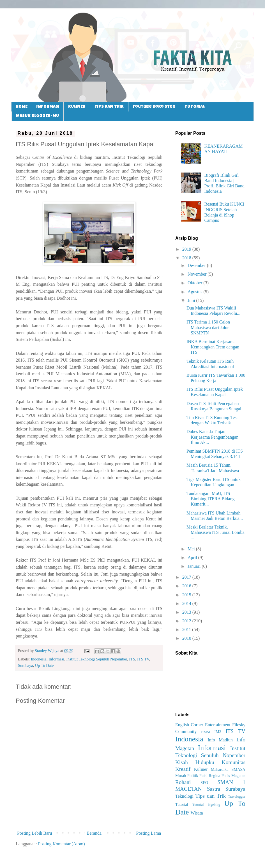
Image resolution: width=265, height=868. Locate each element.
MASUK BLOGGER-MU (38, 116)
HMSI (206, 732)
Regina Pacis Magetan (227, 776)
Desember (197, 265)
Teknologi (184, 796)
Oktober (195, 283)
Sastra (214, 789)
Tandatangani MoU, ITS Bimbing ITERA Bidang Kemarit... (210, 499)
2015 (187, 595)
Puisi (203, 776)
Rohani (183, 782)
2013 (187, 612)
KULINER (77, 107)
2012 (187, 621)
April (193, 558)
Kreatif (183, 769)
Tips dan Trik (211, 796)
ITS (132, 659)
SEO (204, 783)
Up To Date (44, 665)
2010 (187, 638)
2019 (187, 249)
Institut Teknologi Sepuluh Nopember (97, 659)
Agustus (195, 292)
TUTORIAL (195, 107)
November (198, 274)
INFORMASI (48, 107)
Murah (181, 776)
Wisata (197, 813)
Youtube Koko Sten (154, 107)
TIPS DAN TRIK (109, 107)
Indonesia (39, 659)
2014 (187, 603)
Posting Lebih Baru (34, 833)
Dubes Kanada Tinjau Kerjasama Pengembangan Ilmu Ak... (212, 437)
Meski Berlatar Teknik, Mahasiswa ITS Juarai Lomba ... (216, 532)
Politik (193, 776)
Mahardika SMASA (228, 769)
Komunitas (234, 762)
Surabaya (26, 665)
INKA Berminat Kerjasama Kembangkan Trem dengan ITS (213, 347)
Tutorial (182, 804)
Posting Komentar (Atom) (62, 844)
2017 (187, 577)
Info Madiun (220, 740)
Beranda (94, 833)
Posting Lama (149, 833)
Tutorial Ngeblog (206, 805)
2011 (187, 630)
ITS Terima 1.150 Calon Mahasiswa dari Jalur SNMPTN (208, 327)
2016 (187, 586)
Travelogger (237, 797)
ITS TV (143, 659)
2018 (187, 258)
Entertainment (218, 725)
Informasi (56, 659)
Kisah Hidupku (195, 762)
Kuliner (201, 769)
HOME (22, 107)
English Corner (189, 725)
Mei (192, 549)
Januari (195, 566)
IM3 (218, 732)
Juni (192, 300)
